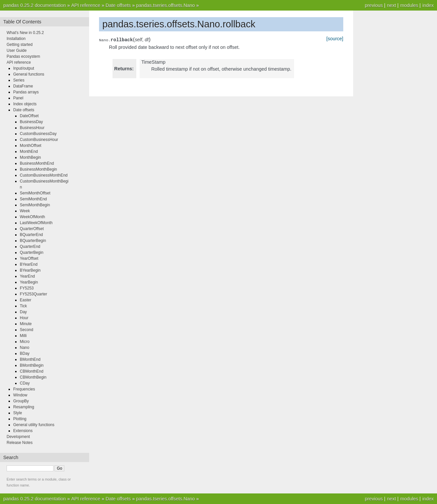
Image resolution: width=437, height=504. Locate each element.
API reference (86, 5)
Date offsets (118, 5)
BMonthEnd (30, 359)
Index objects (25, 104)
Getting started (20, 45)
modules (409, 5)
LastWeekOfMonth (36, 223)
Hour (24, 318)
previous (374, 5)
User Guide (17, 50)
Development (18, 437)
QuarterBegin (32, 252)
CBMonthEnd (32, 371)
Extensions (23, 431)
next (391, 5)
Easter (26, 300)
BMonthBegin (32, 365)
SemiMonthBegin (35, 205)
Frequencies (24, 389)
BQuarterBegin (33, 241)
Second (27, 330)
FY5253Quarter (34, 294)
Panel (18, 98)
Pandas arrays (26, 92)
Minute (26, 324)
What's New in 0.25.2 (25, 33)
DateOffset (29, 116)
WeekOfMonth (32, 217)
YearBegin (29, 282)
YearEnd (27, 276)
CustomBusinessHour (39, 140)
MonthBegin (30, 157)
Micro (25, 342)
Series (19, 80)
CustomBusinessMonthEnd (44, 175)
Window (20, 395)
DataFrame (23, 86)
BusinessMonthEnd (37, 163)
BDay (25, 353)
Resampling (24, 407)
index (428, 5)
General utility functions (34, 425)
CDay (25, 383)
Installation (16, 39)
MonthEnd (29, 151)
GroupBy (21, 401)
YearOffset (29, 258)
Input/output (24, 68)
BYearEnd (29, 264)
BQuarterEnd (31, 235)
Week (25, 211)
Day (23, 312)
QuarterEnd (30, 247)
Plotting (20, 419)
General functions (29, 74)
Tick (23, 306)
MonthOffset (31, 146)
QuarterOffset (32, 229)
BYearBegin (30, 270)
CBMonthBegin (33, 377)
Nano (25, 348)
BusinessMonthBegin (38, 169)
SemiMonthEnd (33, 199)
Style (18, 413)
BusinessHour (32, 128)
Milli (23, 336)
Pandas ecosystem (23, 56)
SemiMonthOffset (35, 193)
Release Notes (20, 443)
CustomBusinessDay (38, 134)
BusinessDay (31, 122)
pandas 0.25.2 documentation (35, 5)
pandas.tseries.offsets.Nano (165, 5)
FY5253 (27, 288)
